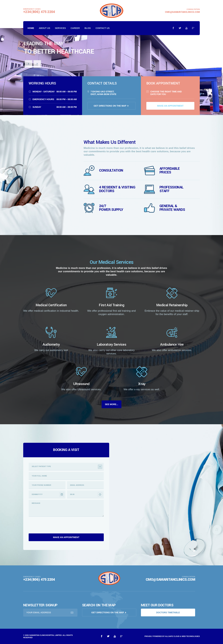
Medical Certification (51, 305)
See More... (111, 404)
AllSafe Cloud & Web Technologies (182, 636)
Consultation (111, 170)
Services (60, 28)
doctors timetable (168, 612)
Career (75, 28)
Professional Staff (172, 189)
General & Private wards (172, 208)
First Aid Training (111, 305)
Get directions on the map (110, 106)
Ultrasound (81, 384)
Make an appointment (170, 106)
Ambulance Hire (172, 345)
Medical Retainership (172, 305)
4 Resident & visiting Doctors (117, 189)
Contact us (103, 28)
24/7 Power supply (111, 208)
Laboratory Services (111, 345)
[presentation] (52, 526)
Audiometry (51, 345)
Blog (88, 28)
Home (31, 28)
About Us (45, 28)
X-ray (142, 384)
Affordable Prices (170, 170)
